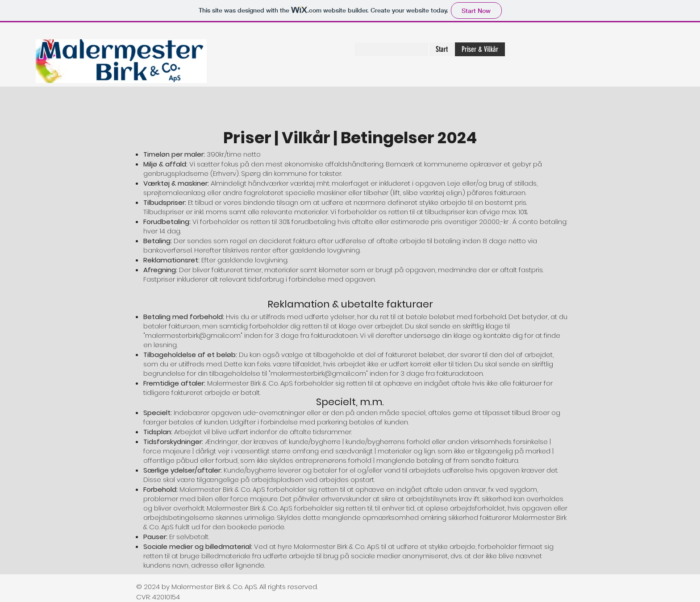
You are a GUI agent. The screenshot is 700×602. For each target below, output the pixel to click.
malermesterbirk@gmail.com (193, 335)
